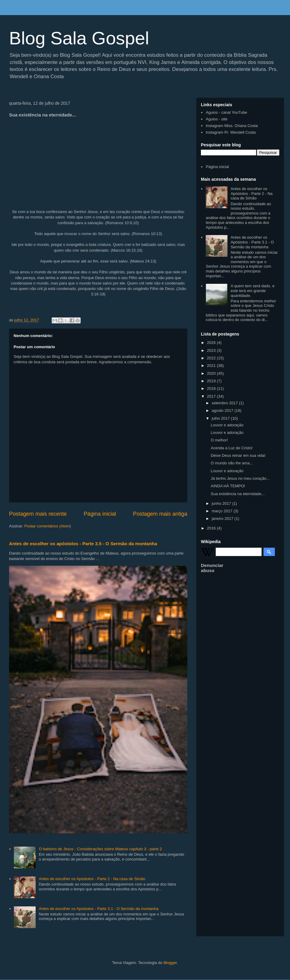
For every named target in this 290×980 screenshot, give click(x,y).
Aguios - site (217, 119)
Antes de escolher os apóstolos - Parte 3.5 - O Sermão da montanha (83, 544)
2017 (212, 396)
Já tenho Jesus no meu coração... (240, 478)
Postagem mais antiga (160, 514)
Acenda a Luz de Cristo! (232, 448)
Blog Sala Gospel (79, 38)
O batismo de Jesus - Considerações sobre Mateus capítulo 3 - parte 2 (100, 849)
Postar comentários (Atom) (48, 526)
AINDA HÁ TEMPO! (228, 486)
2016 (212, 528)
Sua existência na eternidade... (238, 494)
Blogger (170, 963)
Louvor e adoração (227, 425)
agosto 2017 (223, 410)
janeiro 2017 (223, 519)
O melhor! (219, 440)
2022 (212, 358)
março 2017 (223, 511)
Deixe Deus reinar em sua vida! (238, 455)
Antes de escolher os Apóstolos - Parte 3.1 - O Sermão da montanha (98, 909)
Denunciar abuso (212, 568)
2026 (212, 343)
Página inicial (100, 514)
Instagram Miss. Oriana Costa (232, 126)
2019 (212, 381)
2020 (212, 373)
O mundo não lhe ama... (232, 463)
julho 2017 (221, 418)
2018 (212, 388)
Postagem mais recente (38, 514)
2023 (212, 350)
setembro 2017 (225, 403)
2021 (212, 366)
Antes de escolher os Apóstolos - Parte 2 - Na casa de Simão (92, 879)
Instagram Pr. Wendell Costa (231, 132)
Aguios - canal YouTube (226, 112)
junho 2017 (222, 503)
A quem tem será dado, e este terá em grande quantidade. (252, 291)
